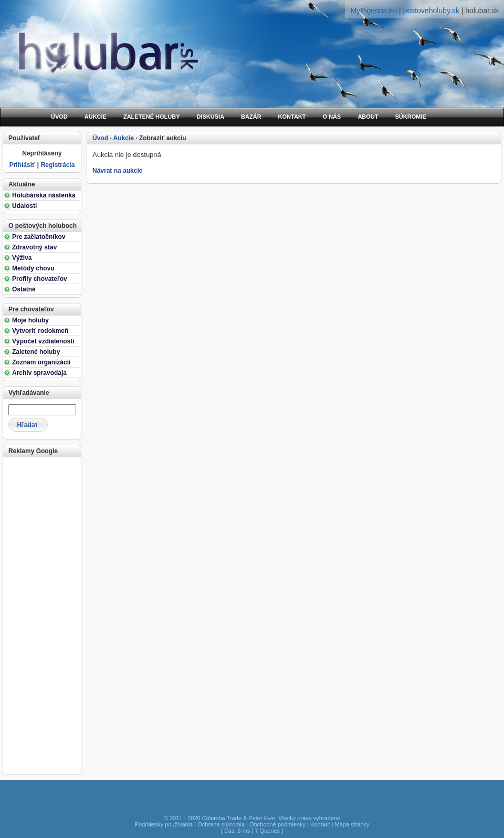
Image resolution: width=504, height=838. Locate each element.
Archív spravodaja (39, 373)
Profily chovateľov (40, 279)
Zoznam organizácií (41, 362)
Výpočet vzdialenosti (43, 341)
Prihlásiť (22, 165)
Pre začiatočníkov (39, 237)
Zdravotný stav (34, 247)
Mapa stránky (352, 824)
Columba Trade (222, 818)
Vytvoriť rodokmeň (40, 331)
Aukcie (124, 138)
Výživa (22, 258)
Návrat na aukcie (117, 171)
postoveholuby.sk (431, 11)
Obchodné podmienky (277, 824)
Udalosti (24, 206)
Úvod (100, 138)
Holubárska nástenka (44, 195)
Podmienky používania (164, 824)
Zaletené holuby (36, 352)
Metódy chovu (33, 268)
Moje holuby (30, 320)
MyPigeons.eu (374, 11)
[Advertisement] (41, 615)
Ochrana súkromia (221, 824)
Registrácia (58, 165)
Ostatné (24, 289)
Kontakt (320, 824)
